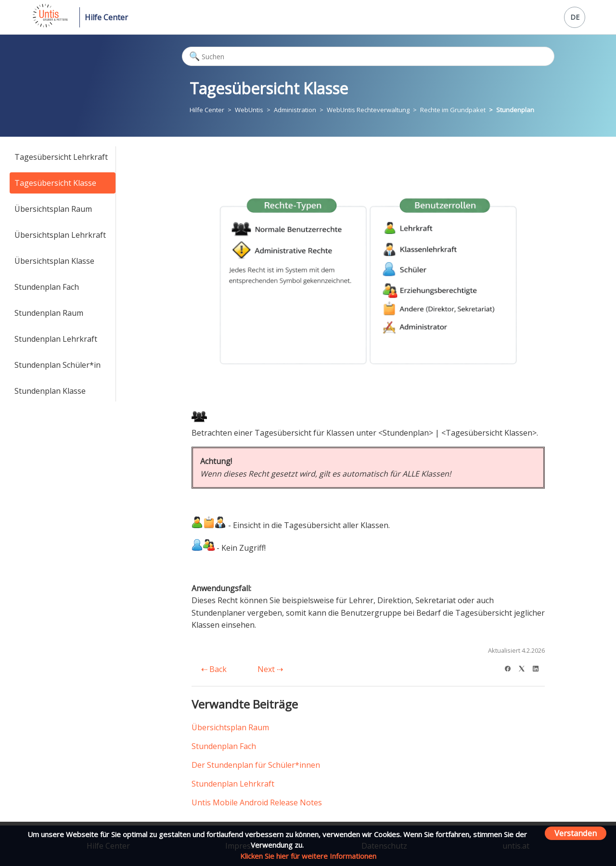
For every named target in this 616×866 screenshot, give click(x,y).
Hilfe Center (106, 17)
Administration (295, 110)
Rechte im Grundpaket (453, 110)
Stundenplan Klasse (50, 391)
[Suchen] (368, 56)
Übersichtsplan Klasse (54, 261)
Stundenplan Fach (47, 287)
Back (214, 669)
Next (270, 669)
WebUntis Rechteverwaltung (368, 110)
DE (575, 17)
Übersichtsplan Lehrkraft (60, 235)
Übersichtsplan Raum (53, 209)
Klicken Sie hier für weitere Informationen (308, 856)
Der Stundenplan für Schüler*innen (256, 765)
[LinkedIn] (539, 667)
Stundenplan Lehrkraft (56, 339)
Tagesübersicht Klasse (55, 183)
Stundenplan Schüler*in (58, 365)
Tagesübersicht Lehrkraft (61, 157)
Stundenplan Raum (49, 313)
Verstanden (576, 833)
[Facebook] (511, 667)
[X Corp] (525, 667)
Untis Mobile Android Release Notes (257, 802)
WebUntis (249, 110)
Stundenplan (515, 110)
